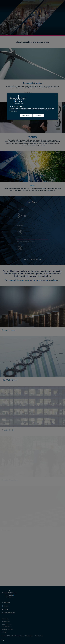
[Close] (56, 95)
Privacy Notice (13, 111)
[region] (32, 107)
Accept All (38, 116)
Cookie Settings (26, 116)
